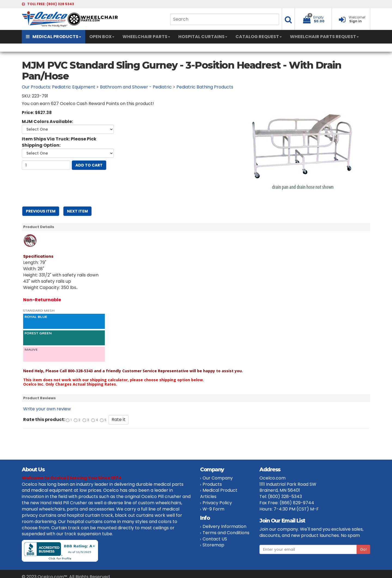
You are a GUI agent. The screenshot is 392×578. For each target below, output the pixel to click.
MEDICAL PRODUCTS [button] (53, 37)
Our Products (36, 87)
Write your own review (47, 409)
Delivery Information (224, 526)
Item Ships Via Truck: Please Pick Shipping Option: (59, 142)
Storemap (213, 545)
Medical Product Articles (219, 493)
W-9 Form (213, 509)
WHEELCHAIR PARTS (146, 37)
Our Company (218, 478)
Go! (363, 549)
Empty (318, 17)
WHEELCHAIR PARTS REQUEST (324, 37)
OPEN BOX (102, 37)
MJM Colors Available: (47, 122)
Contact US (215, 539)
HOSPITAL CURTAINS (203, 37)
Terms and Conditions (226, 533)
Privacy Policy (217, 503)
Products (212, 484)
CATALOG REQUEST (259, 37)
